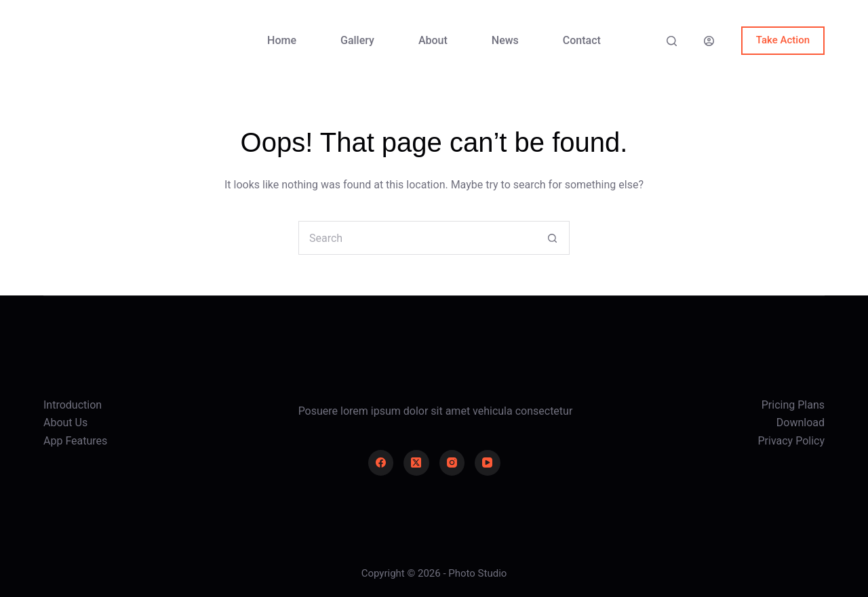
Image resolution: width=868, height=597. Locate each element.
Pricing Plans (793, 405)
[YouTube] (488, 463)
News (505, 40)
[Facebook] (381, 463)
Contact (582, 40)
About (433, 40)
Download (801, 423)
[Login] (709, 41)
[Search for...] (417, 238)
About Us (65, 423)
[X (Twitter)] (416, 463)
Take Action (783, 40)
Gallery (357, 40)
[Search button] (553, 238)
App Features (75, 441)
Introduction (73, 405)
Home (282, 40)
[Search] (672, 41)
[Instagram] (452, 463)
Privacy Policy (792, 441)
